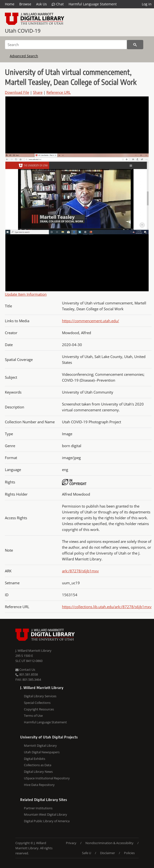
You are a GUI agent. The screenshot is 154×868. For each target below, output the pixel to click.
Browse (25, 4)
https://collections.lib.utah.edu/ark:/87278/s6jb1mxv (107, 607)
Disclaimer (108, 853)
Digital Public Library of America (47, 821)
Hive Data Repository (39, 785)
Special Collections (37, 703)
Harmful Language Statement (93, 4)
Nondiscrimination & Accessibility (109, 843)
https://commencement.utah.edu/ (91, 321)
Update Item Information (26, 294)
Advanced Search (24, 56)
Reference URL (59, 92)
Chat (58, 4)
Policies (129, 853)
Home (10, 4)
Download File (17, 92)
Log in (147, 4)
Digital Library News (38, 772)
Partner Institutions (38, 808)
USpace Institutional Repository (47, 778)
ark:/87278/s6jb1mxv (80, 571)
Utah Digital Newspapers (42, 752)
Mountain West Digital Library (46, 814)
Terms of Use (33, 716)
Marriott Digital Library (40, 745)
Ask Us (41, 4)
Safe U (87, 853)
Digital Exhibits (35, 759)
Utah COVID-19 (23, 31)
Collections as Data (38, 765)
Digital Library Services (40, 696)
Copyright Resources (39, 709)
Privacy (71, 843)
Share (38, 92)
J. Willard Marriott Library (33, 651)
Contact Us (25, 670)
